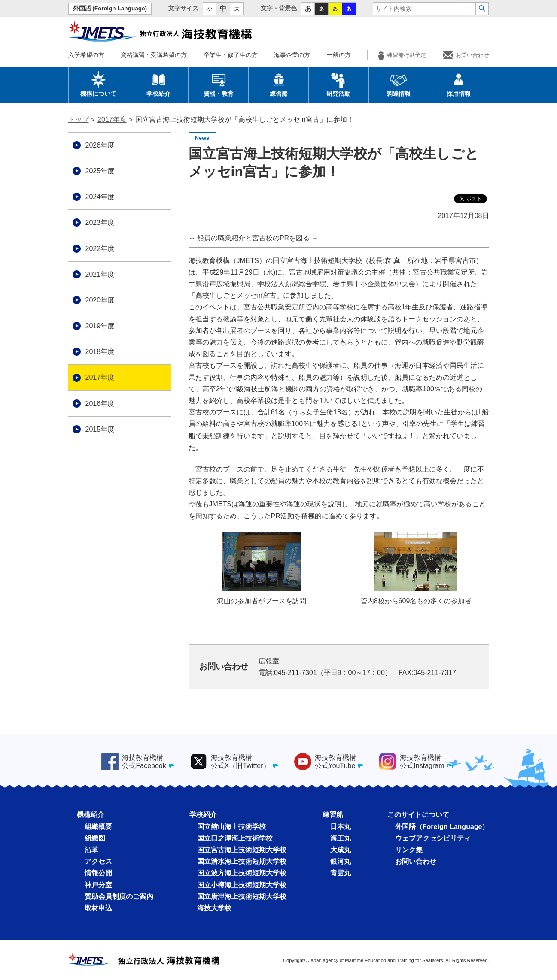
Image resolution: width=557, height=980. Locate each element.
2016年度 (100, 404)
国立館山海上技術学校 (231, 827)
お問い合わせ (466, 55)
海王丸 (341, 838)
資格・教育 (219, 84)
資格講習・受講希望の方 (154, 55)
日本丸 (341, 827)
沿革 (91, 850)
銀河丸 (341, 861)
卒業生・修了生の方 (231, 55)
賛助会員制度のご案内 (119, 897)
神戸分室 (98, 885)
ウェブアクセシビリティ (433, 838)
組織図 (95, 838)
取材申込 (98, 908)
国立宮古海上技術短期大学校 (242, 850)
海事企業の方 (292, 55)
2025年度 (100, 171)
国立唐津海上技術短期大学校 (242, 897)
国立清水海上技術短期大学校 (242, 861)
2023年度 (100, 222)
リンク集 (409, 850)
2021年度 (100, 274)
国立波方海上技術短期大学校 (242, 873)
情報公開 (98, 873)
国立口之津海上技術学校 (235, 838)
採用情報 (459, 84)
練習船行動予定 (402, 55)
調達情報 (399, 84)
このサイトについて (418, 815)
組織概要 (98, 827)
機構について (98, 84)
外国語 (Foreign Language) (110, 8)
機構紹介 (91, 815)
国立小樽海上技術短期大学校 (242, 885)
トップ (79, 119)
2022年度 (100, 249)
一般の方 (339, 55)
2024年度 (100, 197)
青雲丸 (341, 873)
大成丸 (341, 850)
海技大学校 (214, 908)
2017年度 (112, 119)
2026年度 (100, 145)
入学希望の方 (86, 55)
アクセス (98, 861)
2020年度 (100, 300)
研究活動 (338, 84)
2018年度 (100, 352)
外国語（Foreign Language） (442, 827)
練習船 (279, 84)
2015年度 (100, 429)
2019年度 (100, 326)
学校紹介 (158, 84)
